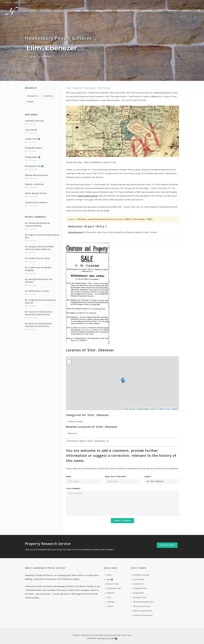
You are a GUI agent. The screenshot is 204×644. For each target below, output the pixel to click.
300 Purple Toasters (106, 638)
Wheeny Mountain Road (36, 175)
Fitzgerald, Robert (34, 148)
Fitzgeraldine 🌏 (33, 157)
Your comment (73, 489)
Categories (77, 88)
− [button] (69, 363)
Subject (148, 476)
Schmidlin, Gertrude (34, 121)
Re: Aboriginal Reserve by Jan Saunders (39, 281)
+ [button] (69, 359)
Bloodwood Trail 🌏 (34, 166)
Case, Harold (31, 130)
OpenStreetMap (143, 409)
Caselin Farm (138, 584)
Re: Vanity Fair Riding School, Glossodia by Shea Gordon (39, 313)
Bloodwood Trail (140, 597)
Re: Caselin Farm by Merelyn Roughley (38, 269)
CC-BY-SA (161, 409)
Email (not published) (116, 476)
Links (159, 11)
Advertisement (75, 232)
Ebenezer (73, 433)
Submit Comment (122, 521)
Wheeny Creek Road (34, 184)
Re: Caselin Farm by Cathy (37, 258)
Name (68, 476)
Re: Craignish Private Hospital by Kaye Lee (40, 301)
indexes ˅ (186, 11)
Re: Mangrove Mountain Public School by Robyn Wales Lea (39, 248)
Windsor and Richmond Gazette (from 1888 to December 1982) (115, 219)
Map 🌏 (88, 11)
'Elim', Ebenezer (104, 88)
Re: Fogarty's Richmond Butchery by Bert (42, 236)
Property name (90, 88)
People (31, 102)
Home (77, 11)
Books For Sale (104, 11)
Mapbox (175, 409)
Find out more (167, 545)
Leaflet (126, 409)
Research (147, 11)
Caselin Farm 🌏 (32, 139)
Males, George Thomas (36, 193)
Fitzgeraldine (138, 593)
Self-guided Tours (127, 11)
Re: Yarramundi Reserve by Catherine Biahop (38, 224)
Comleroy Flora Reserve (36, 202)
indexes (110, 606)
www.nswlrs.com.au (88, 196)
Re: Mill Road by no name (37, 291)
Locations (48, 96)
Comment (172, 11)
